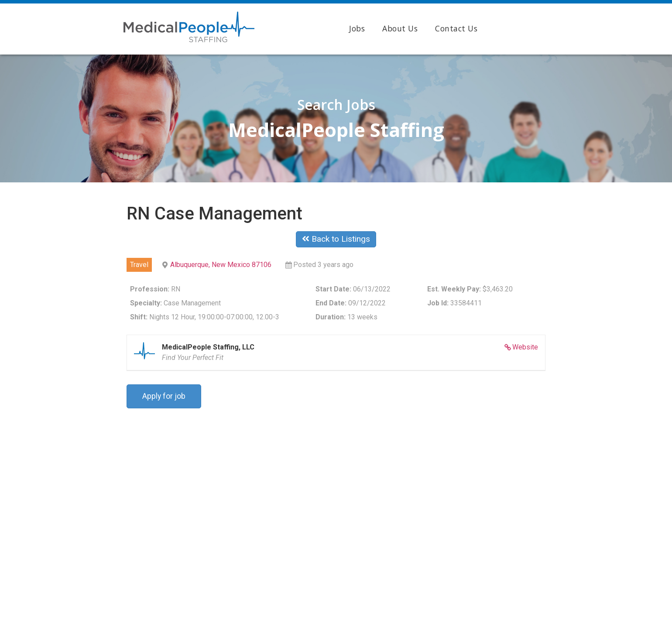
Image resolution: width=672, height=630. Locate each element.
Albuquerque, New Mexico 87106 (221, 265)
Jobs (357, 28)
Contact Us (456, 28)
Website (525, 347)
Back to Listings (336, 239)
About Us (400, 28)
